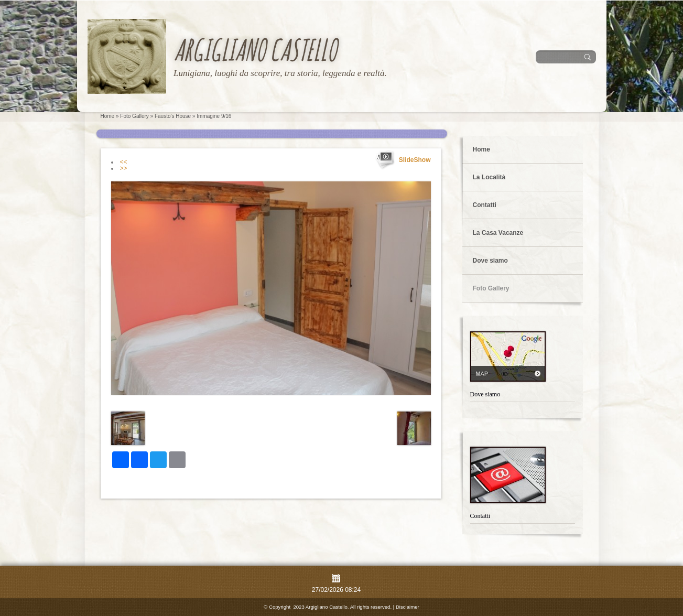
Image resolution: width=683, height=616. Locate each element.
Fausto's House (173, 116)
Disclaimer (408, 607)
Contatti (485, 205)
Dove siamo (490, 261)
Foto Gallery (134, 116)
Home (108, 116)
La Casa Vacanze (498, 233)
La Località (489, 177)
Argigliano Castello (255, 50)
